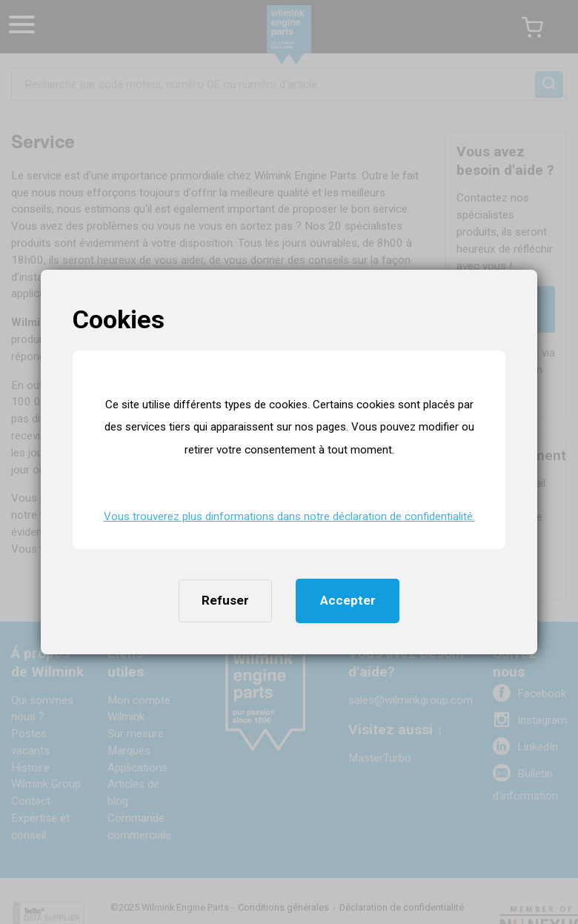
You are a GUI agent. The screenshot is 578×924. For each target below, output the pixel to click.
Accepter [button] (348, 600)
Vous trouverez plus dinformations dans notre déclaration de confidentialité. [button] (289, 516)
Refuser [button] (225, 600)
